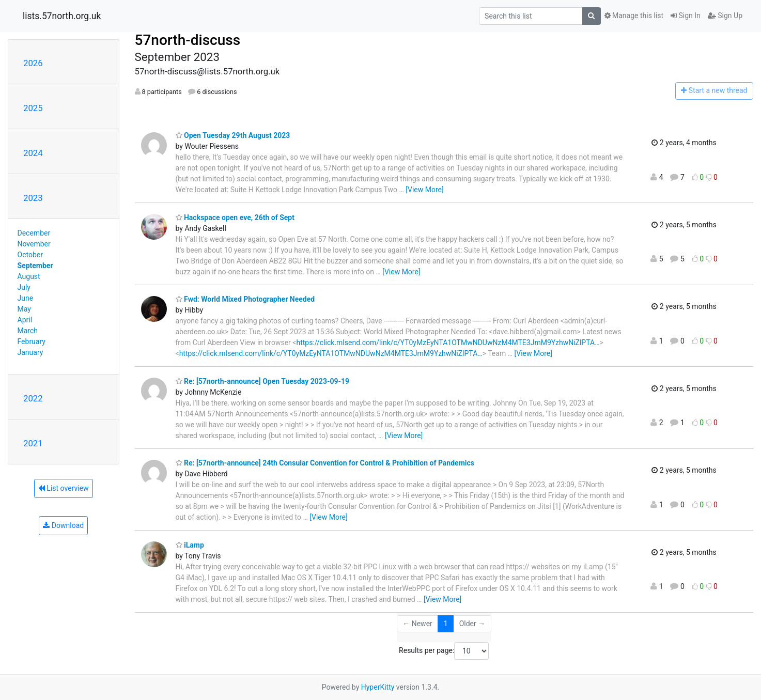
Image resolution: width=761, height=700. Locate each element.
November (34, 244)
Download (63, 525)
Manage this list (634, 15)
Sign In (686, 15)
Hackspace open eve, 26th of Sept (235, 217)
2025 (33, 108)
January (30, 352)
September (35, 266)
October (30, 255)
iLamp (190, 545)
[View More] (424, 190)
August (29, 276)
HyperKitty (378, 687)
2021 (33, 443)
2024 (33, 153)
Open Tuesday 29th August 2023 (233, 135)
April (25, 320)
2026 (33, 63)
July (24, 287)
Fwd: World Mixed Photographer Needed (245, 299)
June (26, 298)
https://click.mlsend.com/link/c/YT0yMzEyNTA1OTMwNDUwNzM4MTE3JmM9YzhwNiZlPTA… (448, 343)
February (32, 341)
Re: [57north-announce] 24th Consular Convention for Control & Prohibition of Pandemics (325, 463)
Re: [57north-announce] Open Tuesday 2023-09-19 (263, 381)
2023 (33, 198)
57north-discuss (188, 40)
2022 (33, 398)
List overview (64, 488)
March (28, 331)
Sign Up (725, 15)
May (24, 309)
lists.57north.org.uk (62, 16)
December (34, 233)
